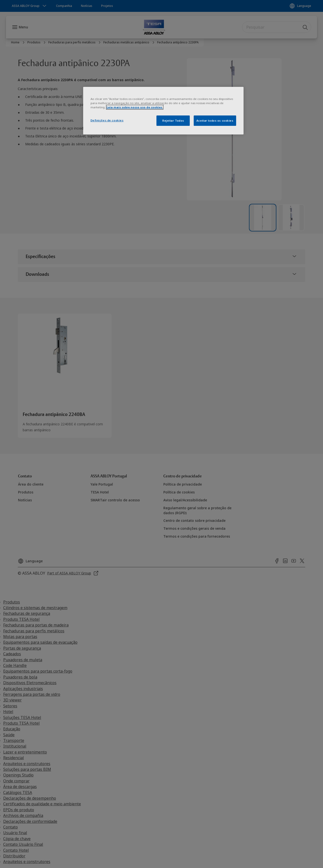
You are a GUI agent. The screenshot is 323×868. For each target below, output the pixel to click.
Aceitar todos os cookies (215, 121)
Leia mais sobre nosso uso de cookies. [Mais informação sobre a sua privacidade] (135, 107)
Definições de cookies (107, 120)
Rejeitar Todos (173, 121)
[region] (163, 111)
